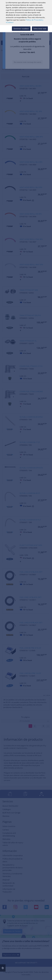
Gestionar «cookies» (21, 29)
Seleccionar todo (40, 29)
